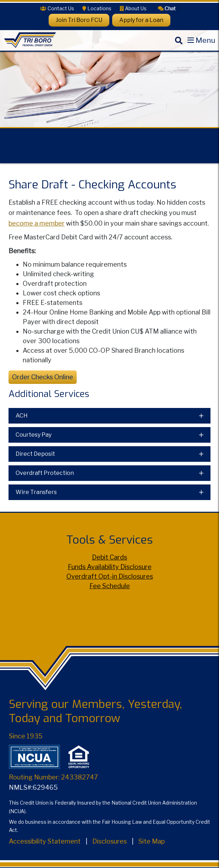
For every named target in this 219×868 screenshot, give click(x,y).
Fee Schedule (110, 586)
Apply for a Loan (141, 20)
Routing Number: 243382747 (53, 777)
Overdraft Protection (45, 473)
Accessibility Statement (45, 841)
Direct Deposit (35, 454)
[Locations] (97, 8)
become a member (37, 223)
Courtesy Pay (34, 435)
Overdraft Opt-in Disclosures (110, 576)
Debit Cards (109, 557)
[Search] (179, 46)
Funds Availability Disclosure (110, 567)
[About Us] (133, 8)
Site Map (152, 841)
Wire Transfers (36, 492)
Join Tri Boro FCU (79, 20)
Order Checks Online (43, 377)
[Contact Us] (57, 8)
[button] (167, 8)
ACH (22, 416)
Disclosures (109, 841)
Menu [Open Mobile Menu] (206, 40)
